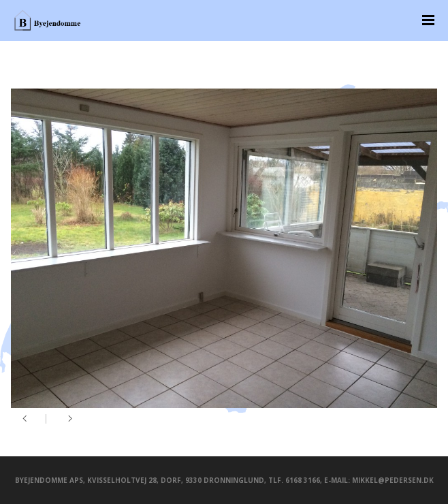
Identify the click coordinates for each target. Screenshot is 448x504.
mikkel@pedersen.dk (393, 480)
